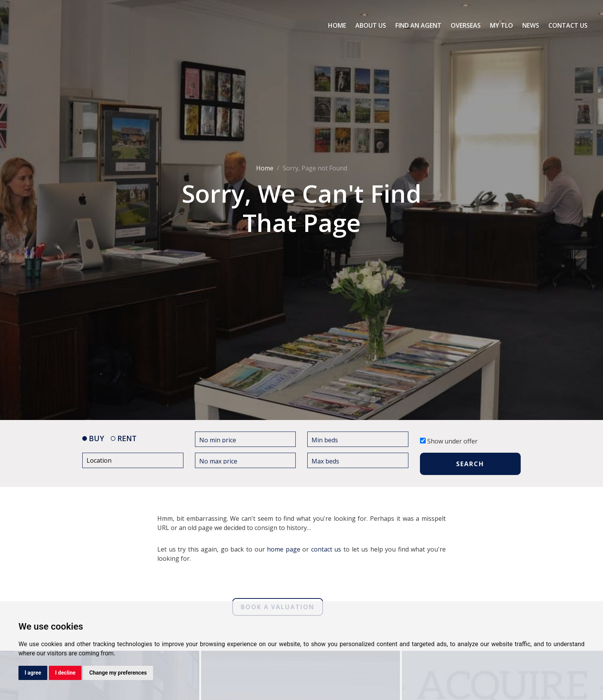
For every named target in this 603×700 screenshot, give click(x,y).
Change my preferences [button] (118, 673)
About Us (371, 25)
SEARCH (470, 464)
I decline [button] (65, 673)
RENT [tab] (124, 438)
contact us (326, 549)
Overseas (466, 25)
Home (337, 25)
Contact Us (568, 25)
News (531, 25)
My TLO (501, 25)
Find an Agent (418, 25)
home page (284, 549)
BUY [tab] (93, 438)
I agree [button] (33, 673)
